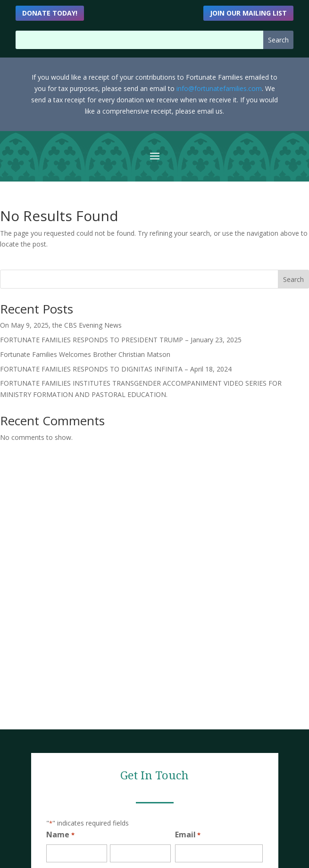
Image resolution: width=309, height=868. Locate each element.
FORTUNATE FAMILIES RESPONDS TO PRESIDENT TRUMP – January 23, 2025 (121, 340)
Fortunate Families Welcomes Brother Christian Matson (85, 354)
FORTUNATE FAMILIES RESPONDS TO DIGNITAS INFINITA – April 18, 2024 (116, 369)
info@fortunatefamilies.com (219, 88)
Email (188, 835)
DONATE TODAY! (50, 13)
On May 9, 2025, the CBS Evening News (61, 325)
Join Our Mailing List (248, 13)
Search (293, 279)
